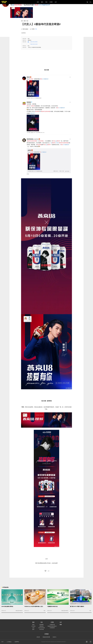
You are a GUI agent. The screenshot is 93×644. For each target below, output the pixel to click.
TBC (36, 29)
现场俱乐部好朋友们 (52, 626)
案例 (25, 21)
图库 (33, 629)
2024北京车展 (41, 628)
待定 (27, 21)
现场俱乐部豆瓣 (46, 637)
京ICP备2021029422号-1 (61, 642)
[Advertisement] (46, 581)
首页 (22, 21)
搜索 (61, 625)
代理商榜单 (52, 628)
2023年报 (41, 629)
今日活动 (33, 626)
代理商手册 (52, 625)
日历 (33, 628)
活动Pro (54, 637)
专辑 (41, 622)
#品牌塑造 (24, 33)
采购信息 (41, 626)
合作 (61, 622)
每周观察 (41, 625)
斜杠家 (38, 637)
